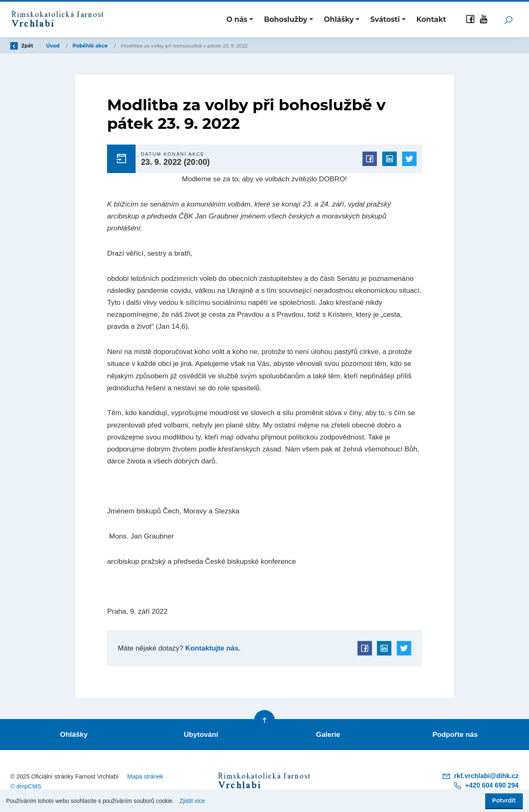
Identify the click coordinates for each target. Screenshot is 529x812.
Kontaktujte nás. (212, 648)
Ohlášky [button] (339, 19)
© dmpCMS (26, 786)
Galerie (328, 734)
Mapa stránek (145, 776)
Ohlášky (74, 734)
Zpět (22, 46)
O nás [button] (237, 19)
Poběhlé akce (91, 46)
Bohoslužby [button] (286, 19)
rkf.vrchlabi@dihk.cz (480, 776)
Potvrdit (504, 800)
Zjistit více (192, 801)
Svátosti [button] (385, 19)
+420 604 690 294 (486, 786)
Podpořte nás (455, 734)
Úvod (54, 46)
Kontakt (431, 19)
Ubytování (201, 734)
